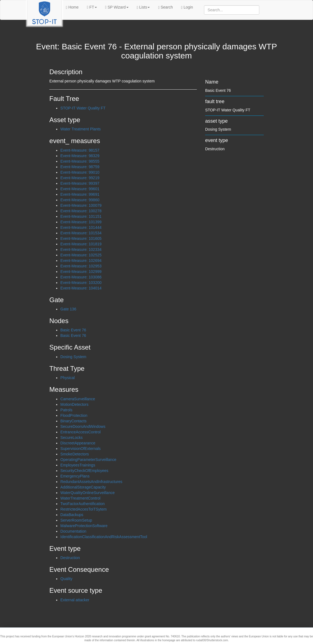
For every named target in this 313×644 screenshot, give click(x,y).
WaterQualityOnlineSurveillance (87, 493)
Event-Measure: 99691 (80, 194)
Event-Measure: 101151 (81, 216)
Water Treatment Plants (81, 129)
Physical (67, 378)
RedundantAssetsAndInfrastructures (91, 482)
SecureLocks (71, 438)
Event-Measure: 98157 (80, 150)
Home (72, 7)
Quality (66, 579)
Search (165, 7)
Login (187, 7)
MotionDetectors (74, 404)
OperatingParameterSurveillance (88, 460)
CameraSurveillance (78, 399)
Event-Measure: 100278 (81, 211)
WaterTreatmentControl (80, 498)
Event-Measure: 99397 (80, 183)
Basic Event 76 (73, 330)
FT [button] (92, 7)
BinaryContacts (73, 421)
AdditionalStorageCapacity (83, 487)
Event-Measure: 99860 (80, 200)
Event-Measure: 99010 (80, 172)
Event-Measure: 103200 (81, 283)
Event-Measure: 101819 (81, 244)
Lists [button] (143, 7)
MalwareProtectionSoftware (84, 526)
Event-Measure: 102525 (81, 255)
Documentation (73, 531)
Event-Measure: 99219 (80, 178)
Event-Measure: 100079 (81, 205)
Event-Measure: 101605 (81, 238)
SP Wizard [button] (117, 7)
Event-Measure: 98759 (80, 167)
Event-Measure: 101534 (81, 233)
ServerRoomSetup (76, 520)
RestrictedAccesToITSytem (83, 509)
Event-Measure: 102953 (81, 266)
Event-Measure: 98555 (80, 161)
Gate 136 (68, 309)
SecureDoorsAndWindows (83, 426)
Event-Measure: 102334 (81, 249)
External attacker (75, 600)
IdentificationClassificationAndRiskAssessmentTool (104, 537)
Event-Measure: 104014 (81, 288)
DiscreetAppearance (78, 443)
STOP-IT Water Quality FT (83, 108)
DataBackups (72, 515)
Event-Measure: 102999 (81, 272)
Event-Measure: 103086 (81, 277)
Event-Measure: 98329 (80, 156)
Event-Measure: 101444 (81, 227)
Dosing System (73, 357)
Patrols (66, 410)
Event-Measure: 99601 (80, 189)
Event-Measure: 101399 (81, 222)
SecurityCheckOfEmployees (84, 471)
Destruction (70, 558)
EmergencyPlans (75, 476)
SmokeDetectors (74, 454)
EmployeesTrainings (78, 465)
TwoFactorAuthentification (82, 504)
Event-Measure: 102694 (81, 261)
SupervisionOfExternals (80, 449)
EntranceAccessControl (80, 432)
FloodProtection (74, 415)
